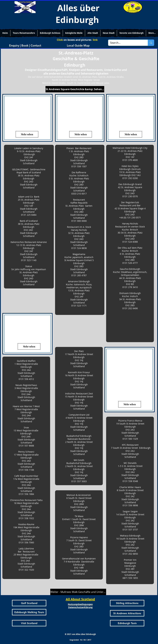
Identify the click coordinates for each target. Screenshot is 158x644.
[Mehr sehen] (27, 134)
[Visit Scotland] (29, 623)
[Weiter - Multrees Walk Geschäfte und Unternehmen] (78, 592)
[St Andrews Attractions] (127, 613)
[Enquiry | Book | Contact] (25, 45)
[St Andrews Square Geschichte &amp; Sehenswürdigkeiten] (75, 89)
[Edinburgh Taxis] (127, 623)
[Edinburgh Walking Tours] (29, 612)
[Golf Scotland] (29, 603)
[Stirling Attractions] (127, 603)
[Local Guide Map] (78, 45)
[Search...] (126, 43)
